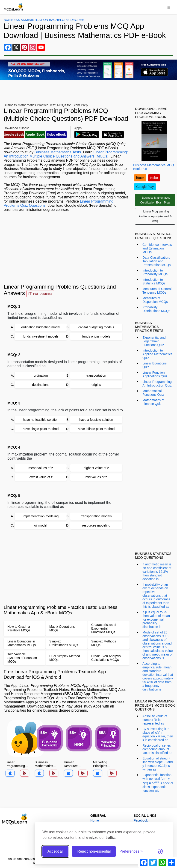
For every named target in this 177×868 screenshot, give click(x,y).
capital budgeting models (96, 327)
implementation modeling (41, 516)
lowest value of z (41, 477)
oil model (41, 525)
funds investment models (41, 336)
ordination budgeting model (41, 327)
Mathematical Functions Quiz (153, 393)
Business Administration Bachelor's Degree (44, 20)
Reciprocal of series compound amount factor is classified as (157, 749)
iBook (140, 178)
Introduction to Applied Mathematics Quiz (157, 354)
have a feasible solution (96, 420)
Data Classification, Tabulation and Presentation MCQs (156, 261)
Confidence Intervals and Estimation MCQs (157, 248)
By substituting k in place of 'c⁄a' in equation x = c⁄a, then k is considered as (158, 734)
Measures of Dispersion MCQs (155, 300)
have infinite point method (96, 429)
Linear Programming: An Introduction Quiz (158, 384)
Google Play (145, 187)
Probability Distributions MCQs (156, 309)
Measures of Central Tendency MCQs (157, 291)
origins (96, 385)
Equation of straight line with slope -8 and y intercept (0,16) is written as (158, 764)
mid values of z (96, 477)
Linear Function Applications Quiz (155, 374)
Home (95, 820)
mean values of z (41, 468)
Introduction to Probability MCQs (155, 272)
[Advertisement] (67, 248)
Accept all (55, 851)
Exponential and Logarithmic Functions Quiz (154, 341)
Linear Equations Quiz (155, 365)
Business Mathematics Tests (58, 152)
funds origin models (96, 336)
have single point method (41, 429)
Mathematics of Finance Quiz (153, 402)
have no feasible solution (41, 420)
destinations (41, 385)
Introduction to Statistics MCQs (154, 281)
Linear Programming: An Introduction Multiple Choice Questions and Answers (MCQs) (66, 154)
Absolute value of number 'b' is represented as (155, 720)
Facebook (141, 820)
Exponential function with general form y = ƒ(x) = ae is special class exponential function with (158, 783)
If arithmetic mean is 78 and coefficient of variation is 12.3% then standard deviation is (157, 572)
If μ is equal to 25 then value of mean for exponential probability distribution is (156, 619)
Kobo (154, 178)
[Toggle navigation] (169, 7)
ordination (41, 375)
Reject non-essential (94, 851)
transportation (96, 375)
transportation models (96, 516)
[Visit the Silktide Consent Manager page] (160, 851)
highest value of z (96, 468)
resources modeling (96, 525)
